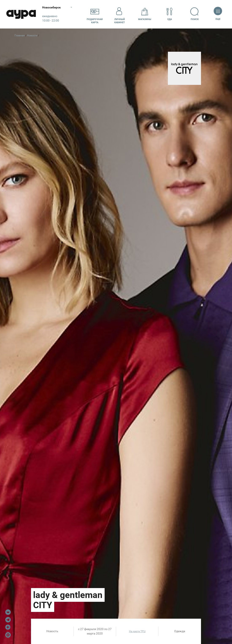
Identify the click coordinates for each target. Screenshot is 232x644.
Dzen (8, 627)
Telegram (8, 620)
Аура (21, 14)
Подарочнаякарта (95, 14)
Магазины (145, 14)
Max (8, 635)
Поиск (194, 14)
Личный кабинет (120, 14)
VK (8, 612)
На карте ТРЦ (137, 631)
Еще (218, 14)
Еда (170, 14)
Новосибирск (51, 7)
